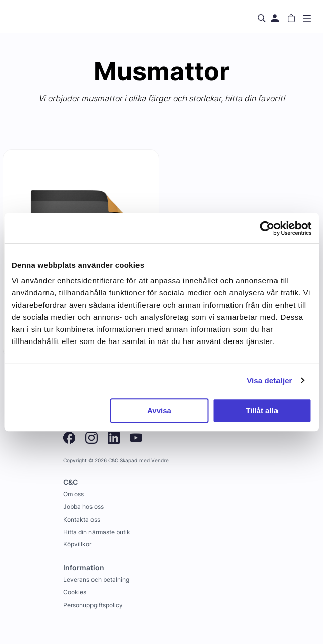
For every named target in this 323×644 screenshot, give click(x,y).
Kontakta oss (82, 519)
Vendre (160, 461)
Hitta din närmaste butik (97, 532)
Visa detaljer (269, 381)
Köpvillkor (77, 544)
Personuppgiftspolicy (93, 605)
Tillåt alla (262, 411)
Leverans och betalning (96, 579)
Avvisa (159, 411)
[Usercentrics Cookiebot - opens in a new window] (267, 228)
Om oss (74, 494)
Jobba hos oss (83, 507)
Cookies (75, 592)
